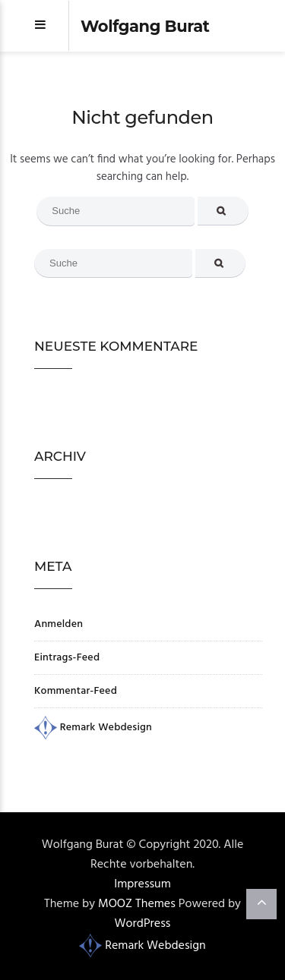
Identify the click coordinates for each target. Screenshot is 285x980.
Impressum (142, 884)
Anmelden (59, 624)
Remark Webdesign (93, 728)
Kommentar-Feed (76, 691)
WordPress (143, 924)
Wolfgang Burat (145, 26)
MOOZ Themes (137, 904)
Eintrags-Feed (67, 658)
